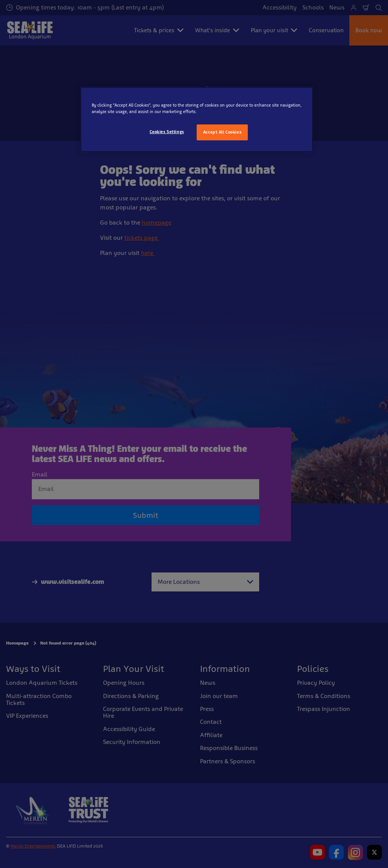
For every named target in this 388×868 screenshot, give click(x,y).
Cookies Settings (167, 132)
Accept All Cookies (222, 132)
